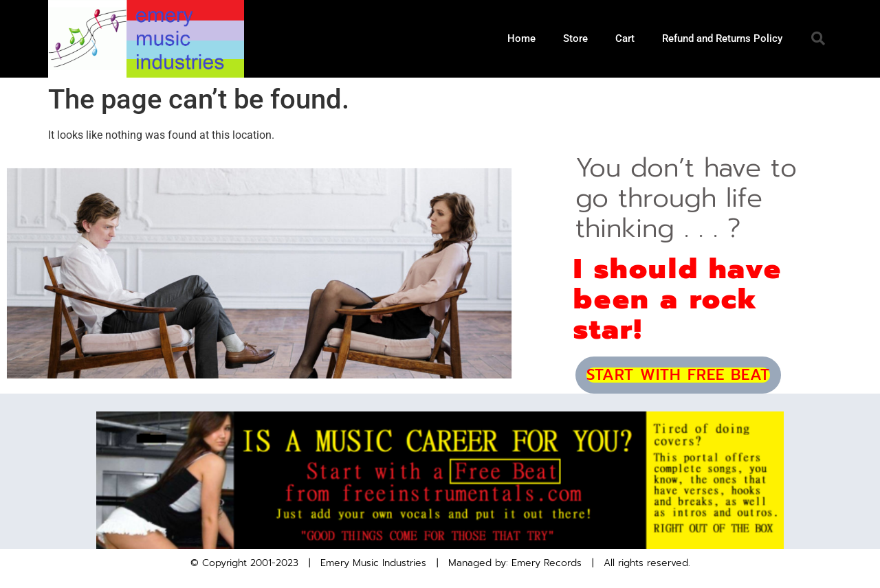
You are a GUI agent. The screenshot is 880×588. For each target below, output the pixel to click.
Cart (625, 38)
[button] (818, 38)
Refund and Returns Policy (722, 38)
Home (521, 38)
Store (575, 38)
